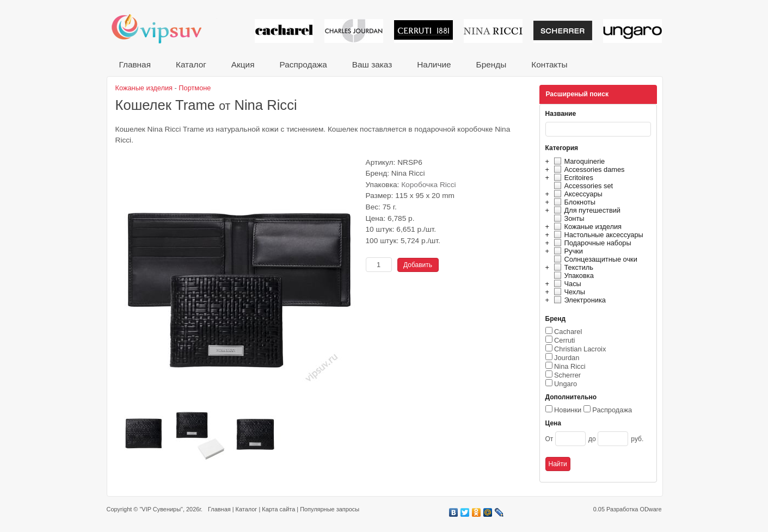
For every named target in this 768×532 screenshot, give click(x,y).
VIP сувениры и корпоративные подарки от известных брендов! (164, 29)
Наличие (434, 64)
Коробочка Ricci (428, 185)
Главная (135, 64)
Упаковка (572, 276)
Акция (243, 64)
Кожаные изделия (586, 227)
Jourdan (567, 358)
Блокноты (573, 202)
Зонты (568, 218)
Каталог (191, 64)
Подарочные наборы (591, 243)
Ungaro (566, 384)
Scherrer (567, 375)
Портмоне (195, 88)
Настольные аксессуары (597, 235)
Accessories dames (588, 169)
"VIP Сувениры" (161, 509)
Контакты (549, 64)
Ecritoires (572, 178)
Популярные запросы (330, 509)
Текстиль (572, 267)
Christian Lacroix (580, 349)
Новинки (568, 410)
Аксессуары (577, 194)
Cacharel (568, 332)
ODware (650, 509)
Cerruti (564, 340)
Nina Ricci (570, 366)
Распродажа (303, 64)
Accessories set (582, 186)
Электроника (578, 300)
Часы (566, 284)
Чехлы (568, 292)
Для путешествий (586, 210)
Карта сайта (278, 509)
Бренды (491, 64)
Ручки (567, 251)
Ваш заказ (372, 64)
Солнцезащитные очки (594, 259)
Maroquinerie (578, 161)
